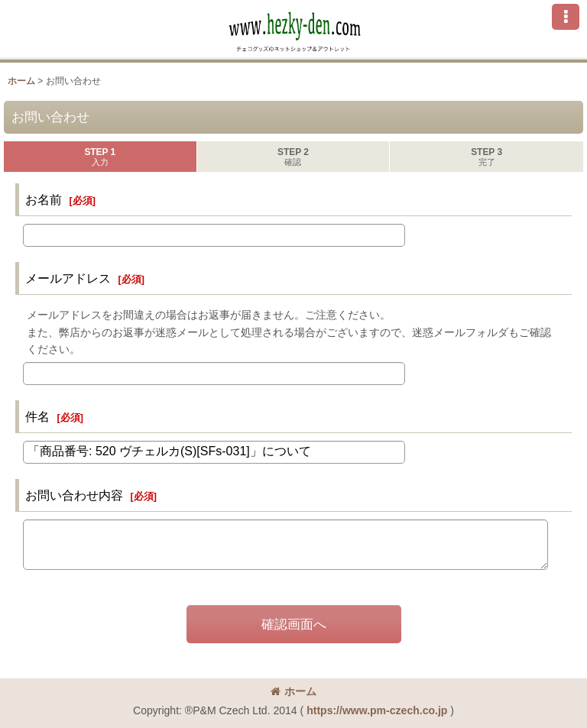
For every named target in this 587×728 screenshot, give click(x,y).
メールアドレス (68, 278)
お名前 (44, 199)
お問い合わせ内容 (74, 495)
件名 (37, 416)
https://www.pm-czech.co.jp (377, 710)
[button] (566, 17)
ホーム (293, 691)
